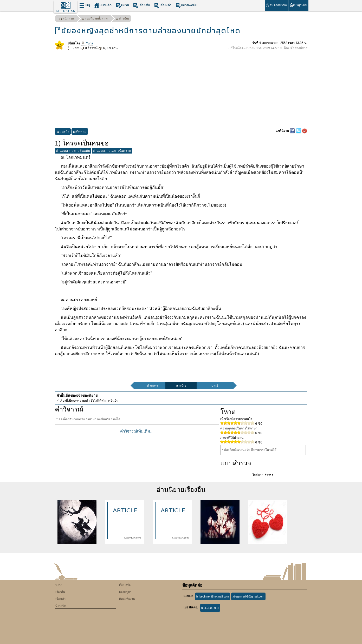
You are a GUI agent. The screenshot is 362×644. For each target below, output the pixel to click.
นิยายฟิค (61, 606)
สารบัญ (122, 19)
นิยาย (122, 5)
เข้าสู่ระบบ (298, 5)
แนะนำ (63, 132)
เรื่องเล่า (163, 5)
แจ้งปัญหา (125, 592)
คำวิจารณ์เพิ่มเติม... (137, 431)
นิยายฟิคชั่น (186, 5)
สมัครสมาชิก (276, 5)
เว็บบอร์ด (125, 585)
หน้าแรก (67, 19)
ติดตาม (80, 132)
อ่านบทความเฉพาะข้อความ (112, 151)
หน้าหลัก (103, 5)
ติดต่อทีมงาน (127, 599)
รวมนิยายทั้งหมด (95, 19)
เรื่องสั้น (142, 5)
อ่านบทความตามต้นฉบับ (73, 151)
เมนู (85, 5)
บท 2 (215, 386)
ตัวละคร (152, 386)
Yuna (87, 43)
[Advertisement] (181, 89)
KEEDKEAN (66, 11)
